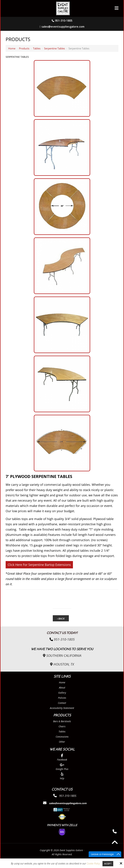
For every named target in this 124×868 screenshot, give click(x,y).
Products (24, 48)
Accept (108, 864)
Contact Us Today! (62, 633)
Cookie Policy (93, 864)
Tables (37, 48)
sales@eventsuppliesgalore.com (62, 27)
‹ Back (61, 618)
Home (12, 48)
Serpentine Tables (54, 48)
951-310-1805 (64, 21)
